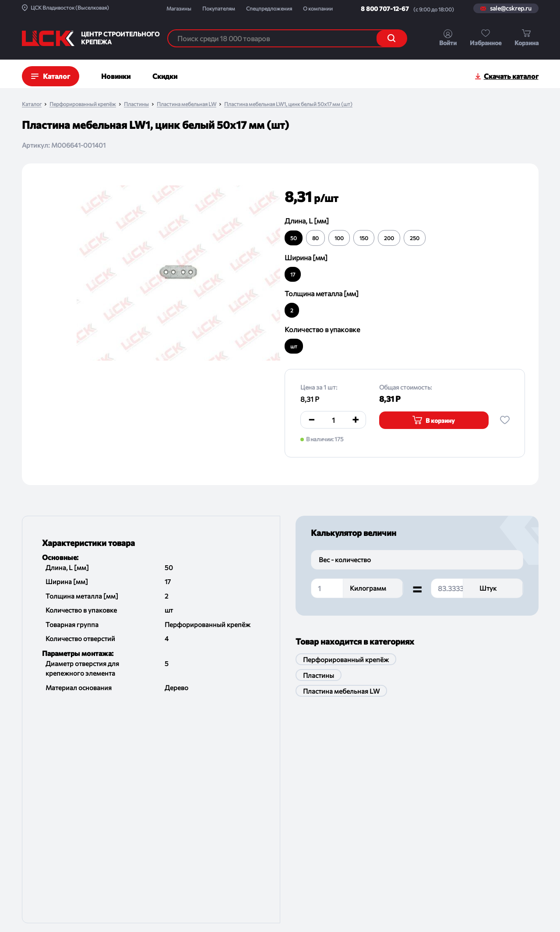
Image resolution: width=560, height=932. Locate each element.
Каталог (32, 104)
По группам (214, 785)
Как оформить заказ (132, 802)
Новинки (116, 76)
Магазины (179, 8)
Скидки (165, 76)
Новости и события (49, 819)
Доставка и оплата (129, 785)
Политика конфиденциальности (254, 915)
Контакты (36, 853)
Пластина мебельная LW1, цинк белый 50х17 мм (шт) (288, 104)
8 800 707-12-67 (385, 9)
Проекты (34, 802)
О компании (318, 8)
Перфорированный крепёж (83, 104)
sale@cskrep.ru (511, 8)
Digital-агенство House (508, 911)
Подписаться (508, 803)
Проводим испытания (134, 853)
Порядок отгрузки (129, 836)
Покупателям (219, 8)
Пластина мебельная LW (187, 104)
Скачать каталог (511, 76)
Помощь (115, 870)
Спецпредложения (269, 8)
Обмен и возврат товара (137, 819)
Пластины (136, 104)
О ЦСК (32, 785)
